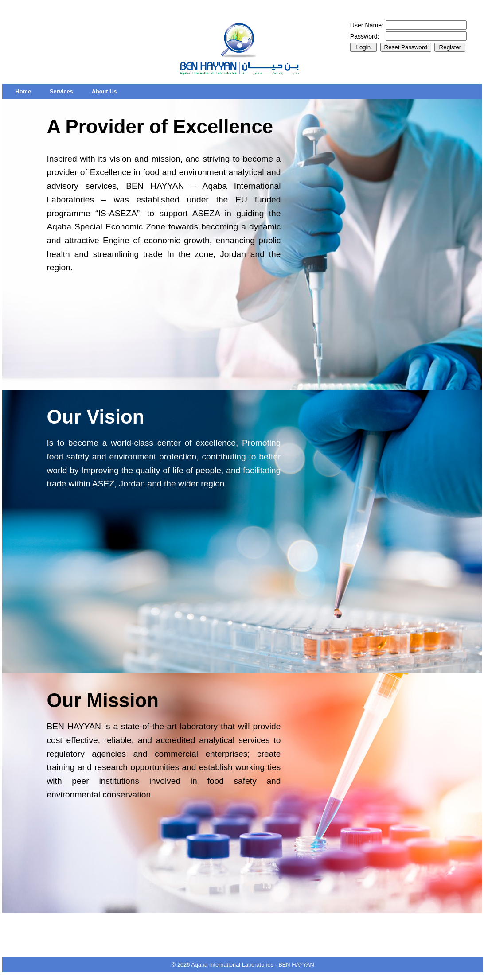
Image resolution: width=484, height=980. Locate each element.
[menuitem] (23, 91)
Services (61, 91)
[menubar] (66, 91)
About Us (104, 91)
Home (23, 91)
